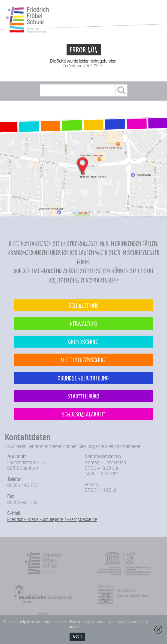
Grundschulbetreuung (83, 378)
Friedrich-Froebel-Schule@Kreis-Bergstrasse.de (52, 520)
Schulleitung (83, 305)
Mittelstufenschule (83, 360)
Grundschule (83, 342)
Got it (77, 637)
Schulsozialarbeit (83, 414)
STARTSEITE (93, 66)
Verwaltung (83, 323)
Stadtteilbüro (83, 396)
